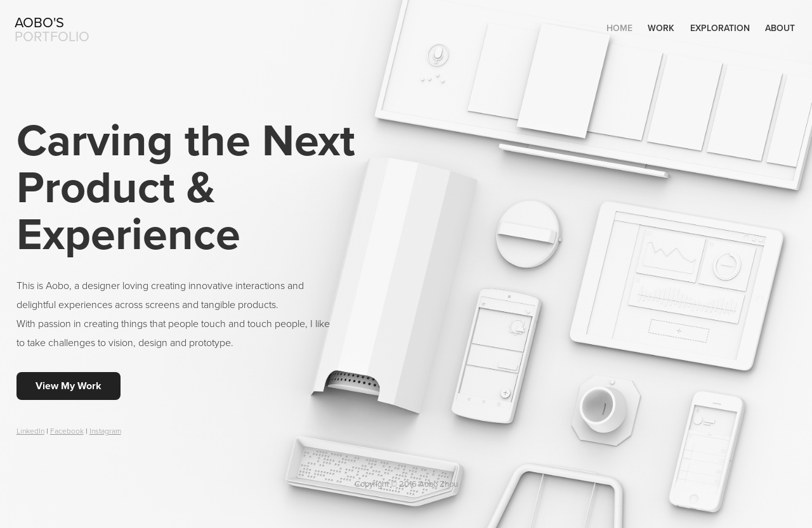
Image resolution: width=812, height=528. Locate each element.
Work (661, 28)
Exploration (720, 28)
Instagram (105, 431)
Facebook (67, 431)
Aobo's (39, 22)
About (780, 28)
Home (619, 28)
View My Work (69, 386)
